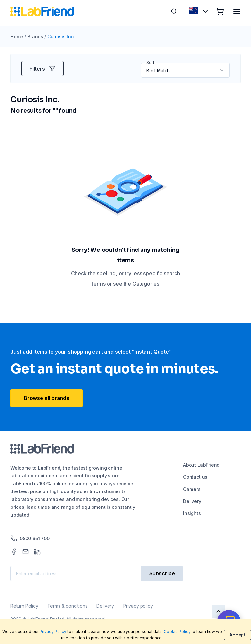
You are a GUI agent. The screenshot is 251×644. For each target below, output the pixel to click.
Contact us (195, 477)
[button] (222, 70)
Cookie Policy (177, 631)
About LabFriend (201, 465)
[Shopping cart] (220, 11)
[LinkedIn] (37, 552)
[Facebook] (14, 552)
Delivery (192, 501)
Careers (192, 489)
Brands (35, 36)
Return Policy (24, 606)
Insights (192, 513)
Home (17, 36)
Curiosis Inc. (61, 36)
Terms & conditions (67, 606)
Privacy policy (138, 606)
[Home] (42, 11)
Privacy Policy (53, 631)
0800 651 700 (30, 539)
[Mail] (25, 552)
